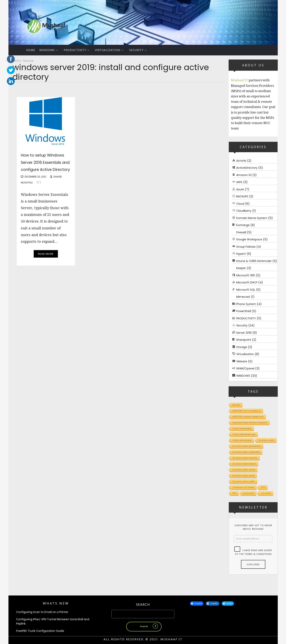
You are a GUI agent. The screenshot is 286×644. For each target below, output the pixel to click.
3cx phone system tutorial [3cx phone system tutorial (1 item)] (243, 476)
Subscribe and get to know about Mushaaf (253, 527)
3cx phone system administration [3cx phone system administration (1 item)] (247, 446)
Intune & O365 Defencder (254, 261)
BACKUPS (242, 196)
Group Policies (246, 247)
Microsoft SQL (246, 290)
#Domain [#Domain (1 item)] (236, 405)
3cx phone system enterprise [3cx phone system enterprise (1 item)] (245, 458)
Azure (240, 189)
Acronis (241, 161)
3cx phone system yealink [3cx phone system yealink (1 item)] (244, 481)
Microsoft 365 (246, 275)
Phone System (246, 304)
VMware (242, 361)
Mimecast (243, 297)
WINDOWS (47, 50)
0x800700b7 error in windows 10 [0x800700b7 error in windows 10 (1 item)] (247, 411)
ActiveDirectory (247, 168)
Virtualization (108, 50)
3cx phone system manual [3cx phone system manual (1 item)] (244, 470)
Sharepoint (244, 340)
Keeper (241, 268)
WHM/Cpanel (245, 368)
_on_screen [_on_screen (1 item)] (266, 493)
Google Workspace (249, 239)
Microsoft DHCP (247, 282)
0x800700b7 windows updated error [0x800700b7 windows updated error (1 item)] (248, 417)
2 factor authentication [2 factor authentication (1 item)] (242, 428)
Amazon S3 (244, 175)
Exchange (243, 225)
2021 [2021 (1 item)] (235, 493)
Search (143, 604)
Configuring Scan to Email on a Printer (42, 612)
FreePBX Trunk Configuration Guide (40, 631)
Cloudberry (244, 211)
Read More (46, 268)
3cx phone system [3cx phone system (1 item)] (266, 440)
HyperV (241, 254)
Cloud (240, 204)
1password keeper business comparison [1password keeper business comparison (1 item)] (250, 423)
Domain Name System (252, 218)
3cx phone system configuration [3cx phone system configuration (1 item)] (246, 452)
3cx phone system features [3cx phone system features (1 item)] (244, 464)
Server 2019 (244, 333)
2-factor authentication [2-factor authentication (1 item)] (242, 440)
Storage (242, 347)
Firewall (241, 232)
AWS (239, 182)
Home (31, 50)
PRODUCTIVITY (75, 50)
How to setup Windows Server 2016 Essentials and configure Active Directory (45, 169)
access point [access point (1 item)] (249, 493)
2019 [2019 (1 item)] (263, 487)
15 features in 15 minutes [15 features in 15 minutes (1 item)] (243, 487)
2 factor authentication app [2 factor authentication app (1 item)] (244, 434)
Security (136, 50)
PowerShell (244, 311)
